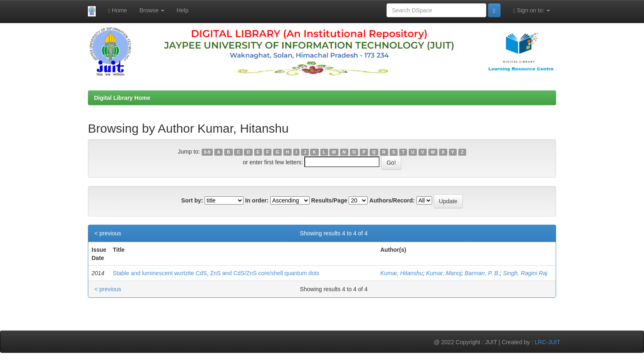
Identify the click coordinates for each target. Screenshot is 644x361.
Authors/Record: (392, 200)
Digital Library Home (122, 98)
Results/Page (329, 200)
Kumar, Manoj (444, 273)
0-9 (207, 152)
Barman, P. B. (482, 273)
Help (183, 10)
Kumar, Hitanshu (402, 273)
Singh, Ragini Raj (525, 273)
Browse (152, 10)
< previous (108, 233)
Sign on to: (531, 10)
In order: (257, 200)
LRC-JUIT (547, 342)
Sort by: (192, 200)
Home (117, 10)
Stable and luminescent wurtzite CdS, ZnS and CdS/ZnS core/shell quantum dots (216, 273)
